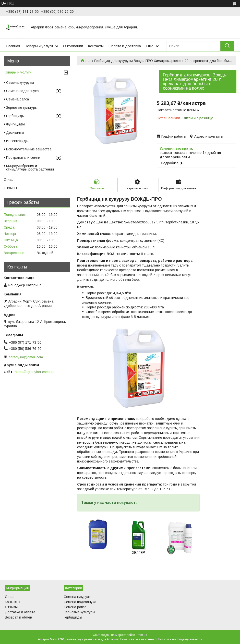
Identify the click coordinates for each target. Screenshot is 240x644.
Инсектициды (17, 141)
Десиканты (15, 133)
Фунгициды (15, 124)
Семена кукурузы (20, 83)
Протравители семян (23, 158)
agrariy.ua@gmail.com (26, 357)
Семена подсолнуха (22, 91)
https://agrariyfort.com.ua (34, 372)
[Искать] (227, 46)
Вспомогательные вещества (29, 149)
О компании (73, 46)
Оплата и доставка (125, 46)
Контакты (96, 46)
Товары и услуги (39, 46)
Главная (13, 46)
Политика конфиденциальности (180, 639)
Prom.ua (141, 635)
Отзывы (10, 188)
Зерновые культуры (22, 108)
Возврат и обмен (18, 617)
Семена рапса (18, 99)
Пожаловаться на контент (138, 639)
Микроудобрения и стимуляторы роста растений (30, 168)
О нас (9, 179)
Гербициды (15, 116)
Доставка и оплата (20, 612)
